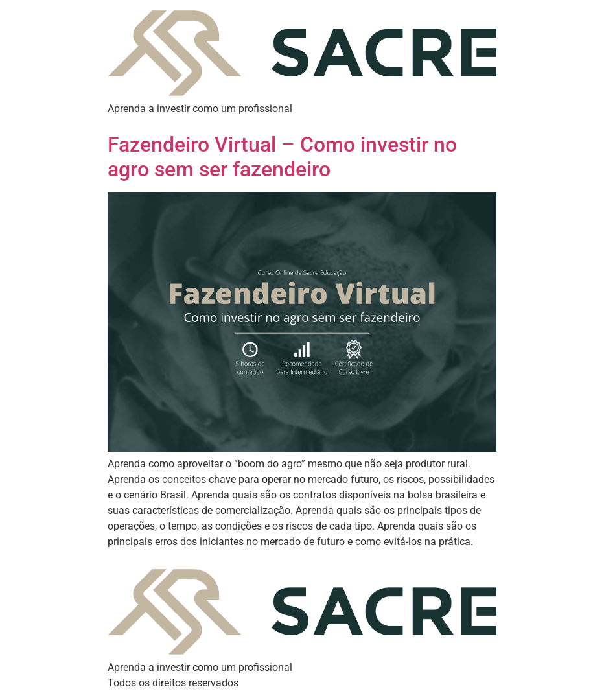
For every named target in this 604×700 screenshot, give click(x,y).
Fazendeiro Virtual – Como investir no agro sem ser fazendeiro (282, 157)
